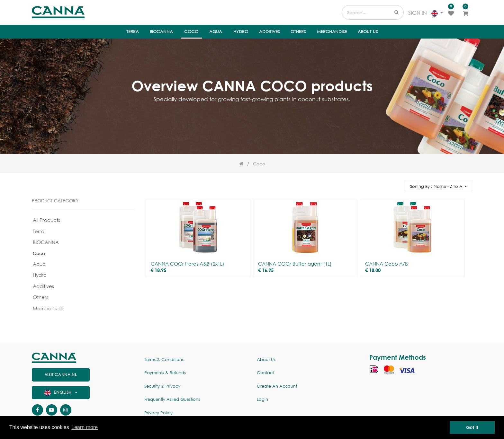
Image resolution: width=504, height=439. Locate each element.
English (59, 392)
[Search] (397, 184)
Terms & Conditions (164, 360)
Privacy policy (158, 413)
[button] (438, 186)
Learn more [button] (85, 427)
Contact (265, 373)
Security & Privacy (162, 386)
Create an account (277, 386)
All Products (46, 220)
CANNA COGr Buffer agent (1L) (295, 264)
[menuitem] (133, 32)
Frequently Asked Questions (172, 399)
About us (266, 360)
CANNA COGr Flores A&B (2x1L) (188, 264)
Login (262, 399)
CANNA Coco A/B (387, 264)
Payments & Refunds (165, 373)
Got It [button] (472, 427)
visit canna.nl (61, 375)
